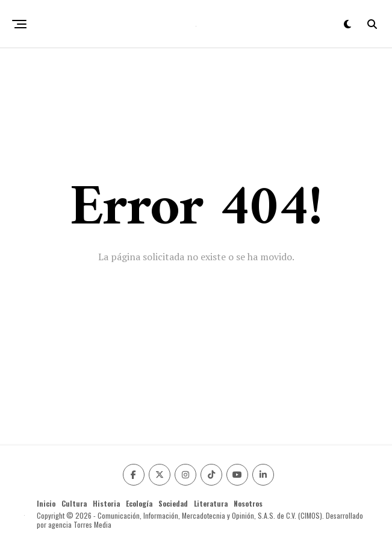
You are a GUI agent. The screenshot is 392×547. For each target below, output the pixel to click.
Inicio (46, 503)
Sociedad (173, 503)
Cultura (74, 503)
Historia (106, 503)
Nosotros (248, 503)
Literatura (211, 503)
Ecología (139, 503)
